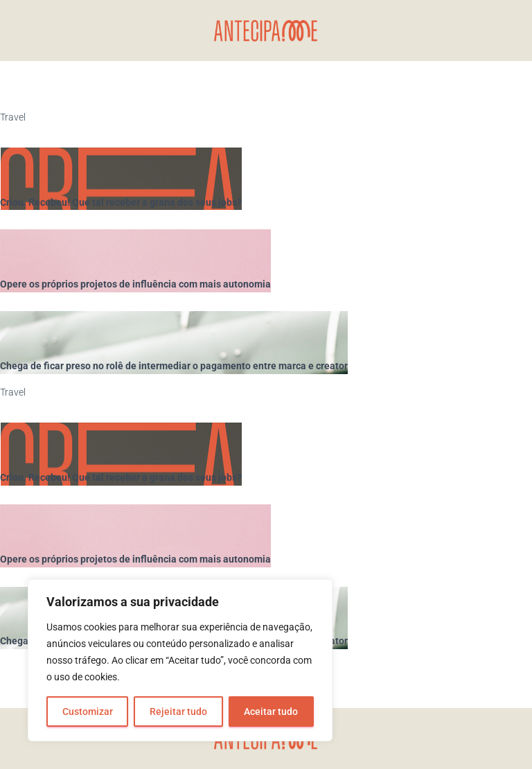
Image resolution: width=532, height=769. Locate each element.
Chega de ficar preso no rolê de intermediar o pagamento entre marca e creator (174, 366)
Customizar (88, 711)
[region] (180, 660)
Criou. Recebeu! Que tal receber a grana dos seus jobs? (121, 202)
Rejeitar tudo (178, 711)
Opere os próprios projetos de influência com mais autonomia (135, 284)
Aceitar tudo (271, 711)
